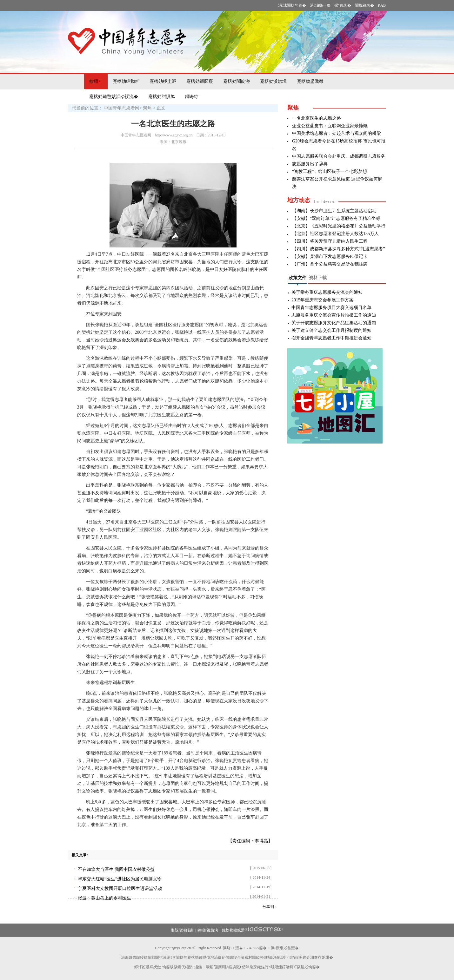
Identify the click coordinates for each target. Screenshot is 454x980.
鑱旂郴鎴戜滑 (233, 930)
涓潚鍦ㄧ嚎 (320, 5)
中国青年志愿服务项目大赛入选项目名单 (331, 308)
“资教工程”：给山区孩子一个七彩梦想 (330, 171)
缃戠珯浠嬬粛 (182, 930)
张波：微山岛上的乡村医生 (104, 898)
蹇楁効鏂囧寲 (200, 81)
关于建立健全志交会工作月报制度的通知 (331, 330)
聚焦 (147, 108)
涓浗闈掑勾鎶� (292, 5)
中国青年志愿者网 (122, 108)
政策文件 (297, 278)
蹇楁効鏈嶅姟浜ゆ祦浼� (114, 97)
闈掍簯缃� (364, 5)
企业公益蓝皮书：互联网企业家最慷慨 (330, 126)
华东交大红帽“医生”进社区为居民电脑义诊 (120, 879)
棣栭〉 (96, 81)
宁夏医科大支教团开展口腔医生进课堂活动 (120, 888)
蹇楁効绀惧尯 (162, 97)
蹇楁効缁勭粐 (126, 81)
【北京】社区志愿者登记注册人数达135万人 (335, 234)
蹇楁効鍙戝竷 (310, 81)
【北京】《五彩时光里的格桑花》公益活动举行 (339, 226)
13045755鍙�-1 (257, 948)
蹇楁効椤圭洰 (163, 81)
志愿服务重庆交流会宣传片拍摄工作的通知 (334, 315)
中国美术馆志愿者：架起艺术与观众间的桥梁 (337, 133)
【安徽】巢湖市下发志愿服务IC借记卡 (330, 257)
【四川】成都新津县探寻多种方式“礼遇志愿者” (338, 249)
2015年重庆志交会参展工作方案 (323, 300)
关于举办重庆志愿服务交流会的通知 (327, 292)
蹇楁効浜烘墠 (273, 81)
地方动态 (299, 200)
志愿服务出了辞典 (310, 164)
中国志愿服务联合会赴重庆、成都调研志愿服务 (339, 156)
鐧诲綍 (192, 97)
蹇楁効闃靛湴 (237, 81)
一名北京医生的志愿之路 (317, 118)
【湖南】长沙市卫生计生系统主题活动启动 (334, 211)
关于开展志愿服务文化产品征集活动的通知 (334, 323)
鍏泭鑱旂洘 (208, 930)
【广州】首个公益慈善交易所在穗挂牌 (330, 264)
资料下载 (318, 278)
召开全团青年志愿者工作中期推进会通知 (331, 338)
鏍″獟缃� (343, 5)
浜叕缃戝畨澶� (285, 948)
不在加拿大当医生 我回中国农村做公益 (116, 869)
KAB (382, 5)
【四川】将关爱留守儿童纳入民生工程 (330, 241)
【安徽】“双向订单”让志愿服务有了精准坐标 (336, 218)
